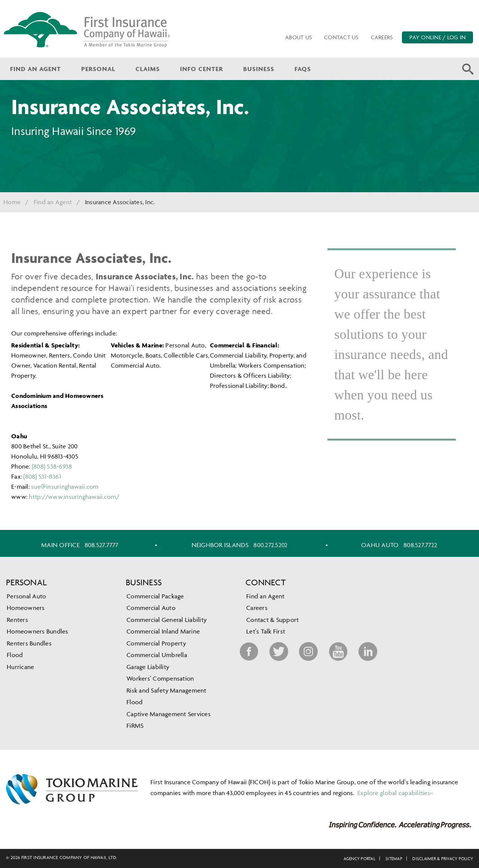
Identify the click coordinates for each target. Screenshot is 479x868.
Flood (15, 655)
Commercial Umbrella (157, 655)
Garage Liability (148, 667)
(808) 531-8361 (42, 476)
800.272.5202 (270, 545)
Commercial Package (155, 596)
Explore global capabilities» (394, 793)
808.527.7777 (102, 545)
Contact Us (341, 37)
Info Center (202, 69)
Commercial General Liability (167, 620)
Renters (17, 620)
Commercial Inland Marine (163, 631)
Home (12, 202)
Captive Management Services (169, 714)
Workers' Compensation (160, 678)
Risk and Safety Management (167, 690)
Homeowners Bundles (38, 631)
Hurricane (20, 667)
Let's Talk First (266, 631)
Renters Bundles (29, 643)
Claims (148, 69)
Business (259, 69)
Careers (382, 37)
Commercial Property (156, 643)
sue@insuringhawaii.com (65, 487)
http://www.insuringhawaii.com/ (74, 497)
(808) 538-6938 (52, 466)
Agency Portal (359, 858)
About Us (299, 37)
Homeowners (26, 608)
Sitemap (394, 858)
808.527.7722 (420, 545)
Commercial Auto (151, 608)
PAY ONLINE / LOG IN (437, 37)
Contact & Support (272, 620)
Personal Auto (26, 596)
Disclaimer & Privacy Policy (443, 858)
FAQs (303, 69)
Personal (98, 69)
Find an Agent (36, 69)
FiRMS (135, 726)
